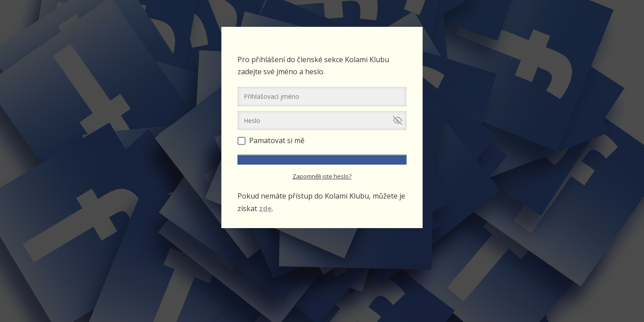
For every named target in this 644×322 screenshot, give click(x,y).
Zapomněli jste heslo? (322, 176)
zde (265, 208)
